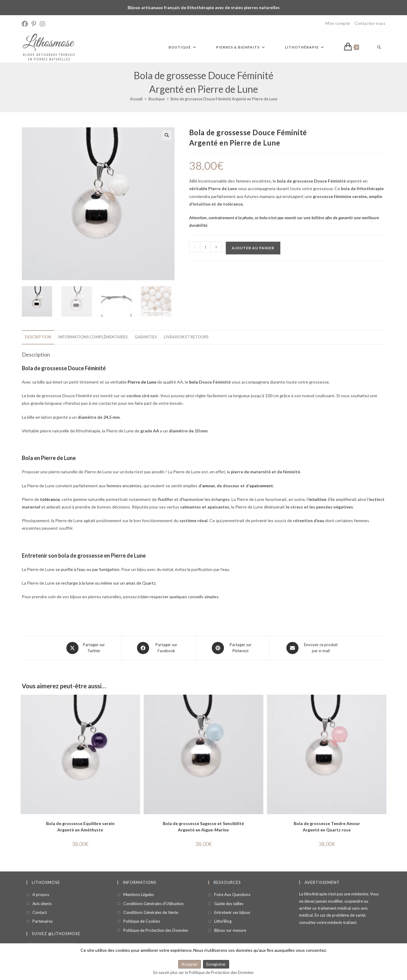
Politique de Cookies (142, 921)
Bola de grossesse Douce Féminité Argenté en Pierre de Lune (224, 99)
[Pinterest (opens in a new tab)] (34, 24)
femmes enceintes (124, 486)
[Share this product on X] (86, 648)
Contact (40, 912)
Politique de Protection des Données (156, 930)
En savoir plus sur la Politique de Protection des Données (203, 972)
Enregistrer (216, 964)
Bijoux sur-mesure (230, 930)
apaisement (261, 486)
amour (209, 486)
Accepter (190, 964)
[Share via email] (313, 648)
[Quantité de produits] (205, 247)
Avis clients (42, 904)
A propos (41, 894)
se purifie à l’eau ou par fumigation (87, 569)
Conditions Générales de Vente (151, 912)
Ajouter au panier (253, 248)
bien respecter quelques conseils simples (180, 597)
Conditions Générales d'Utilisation (153, 904)
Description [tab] (38, 337)
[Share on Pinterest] (233, 648)
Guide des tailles (229, 904)
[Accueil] (136, 99)
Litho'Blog (223, 921)
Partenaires (43, 921)
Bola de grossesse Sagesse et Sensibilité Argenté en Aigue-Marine (203, 827)
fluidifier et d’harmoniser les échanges (194, 499)
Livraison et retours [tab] (186, 337)
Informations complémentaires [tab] (93, 337)
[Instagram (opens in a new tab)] (42, 24)
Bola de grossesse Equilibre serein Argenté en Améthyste (80, 827)
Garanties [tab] (146, 337)
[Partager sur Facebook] (158, 648)
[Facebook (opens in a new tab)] (26, 24)
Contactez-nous (370, 23)
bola (193, 382)
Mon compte (338, 23)
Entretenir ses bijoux (232, 912)
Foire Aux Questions (232, 894)
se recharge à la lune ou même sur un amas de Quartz (105, 583)
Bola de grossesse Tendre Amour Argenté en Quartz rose (327, 827)
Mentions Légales (139, 894)
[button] (167, 135)
